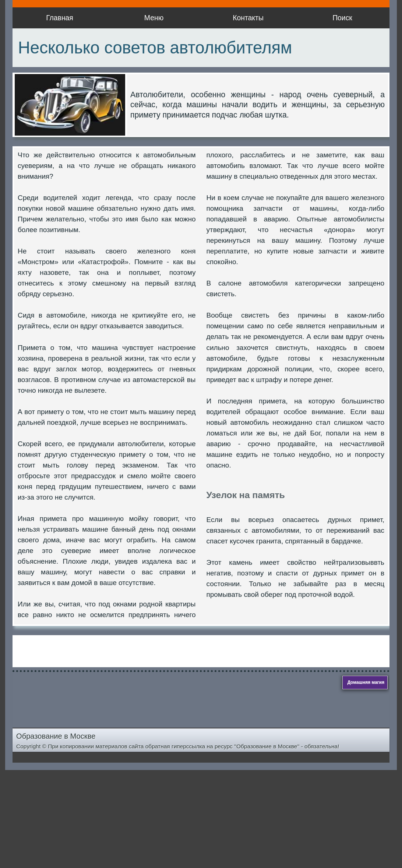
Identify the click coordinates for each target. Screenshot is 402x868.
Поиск (342, 18)
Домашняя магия (366, 682)
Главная (60, 18)
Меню (154, 18)
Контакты (248, 18)
